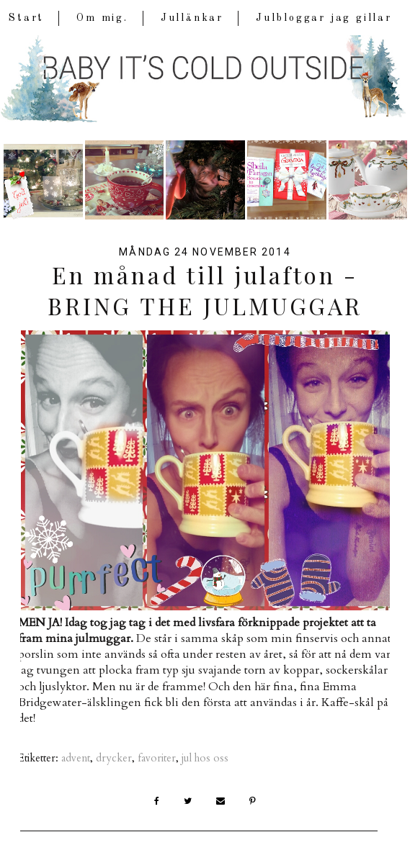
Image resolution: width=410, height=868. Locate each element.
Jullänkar (192, 18)
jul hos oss (205, 758)
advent (76, 758)
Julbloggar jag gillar (324, 18)
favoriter (157, 758)
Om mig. (102, 18)
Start (26, 18)
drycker (114, 758)
